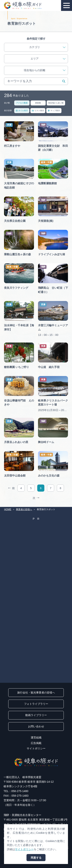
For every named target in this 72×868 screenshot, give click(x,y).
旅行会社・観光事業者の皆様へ (36, 693)
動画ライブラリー (36, 715)
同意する (36, 858)
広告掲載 (36, 743)
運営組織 (36, 737)
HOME (8, 509)
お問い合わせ (36, 726)
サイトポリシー (36, 748)
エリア (48, 59)
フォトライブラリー (36, 704)
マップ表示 (54, 111)
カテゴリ (47, 47)
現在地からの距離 (45, 70)
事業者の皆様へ (24, 509)
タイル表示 (22, 111)
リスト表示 (38, 111)
